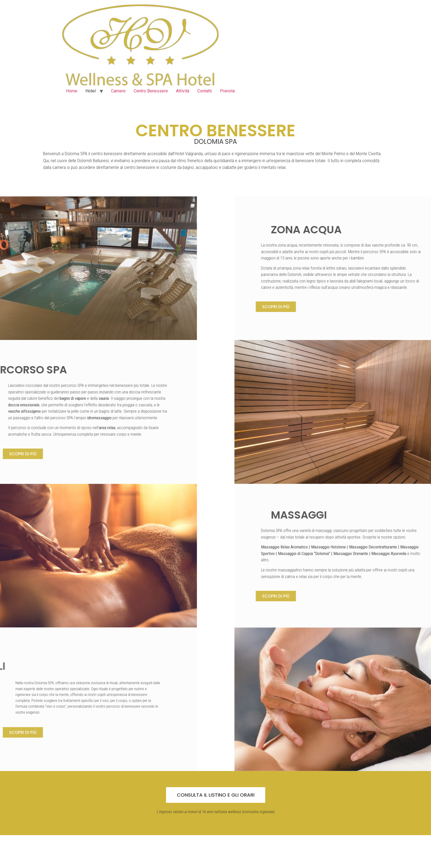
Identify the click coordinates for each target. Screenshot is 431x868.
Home (72, 91)
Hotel (91, 91)
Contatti (205, 91)
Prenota (227, 91)
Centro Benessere (151, 91)
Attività (183, 91)
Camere (118, 91)
